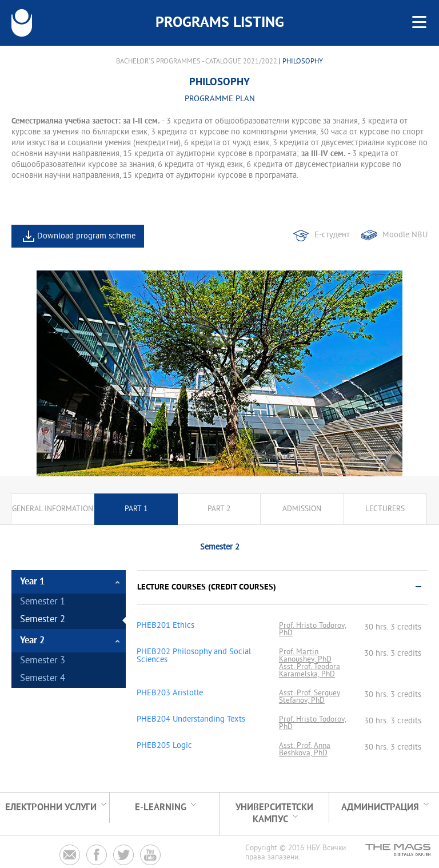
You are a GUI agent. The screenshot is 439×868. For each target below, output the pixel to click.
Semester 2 (43, 620)
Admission (302, 509)
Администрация (380, 808)
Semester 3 (43, 661)
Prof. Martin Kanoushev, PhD (305, 656)
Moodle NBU (405, 235)
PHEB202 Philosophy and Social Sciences (194, 656)
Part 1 (136, 509)
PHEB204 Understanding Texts (191, 720)
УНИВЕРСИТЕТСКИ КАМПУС (274, 814)
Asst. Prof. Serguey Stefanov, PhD (310, 697)
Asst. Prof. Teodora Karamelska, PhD (310, 671)
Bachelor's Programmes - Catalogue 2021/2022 (197, 62)
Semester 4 (43, 679)
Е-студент (332, 235)
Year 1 (32, 582)
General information (53, 509)
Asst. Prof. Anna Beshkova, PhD (305, 750)
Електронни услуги (51, 808)
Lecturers (385, 509)
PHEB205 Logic (164, 746)
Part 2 (219, 509)
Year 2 (32, 641)
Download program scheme (86, 236)
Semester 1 (43, 602)
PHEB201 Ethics (165, 626)
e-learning (161, 808)
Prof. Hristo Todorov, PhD (313, 630)
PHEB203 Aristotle (170, 694)
